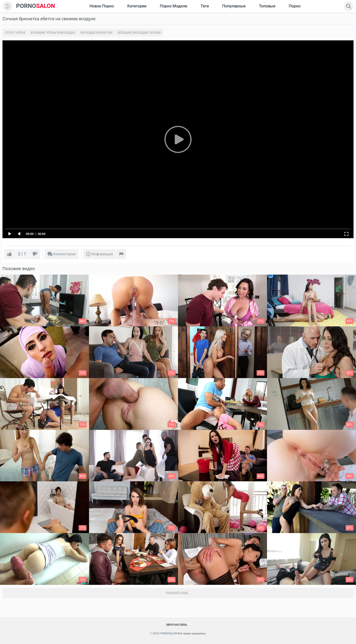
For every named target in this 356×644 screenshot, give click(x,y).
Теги (205, 6)
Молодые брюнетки (97, 33)
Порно (295, 6)
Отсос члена (15, 33)
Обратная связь (177, 625)
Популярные (234, 6)
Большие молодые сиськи (139, 33)
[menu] (7, 6)
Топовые (267, 6)
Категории (137, 6)
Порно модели (173, 6)
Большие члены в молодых (53, 33)
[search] (349, 6)
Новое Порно (102, 6)
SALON (36, 6)
